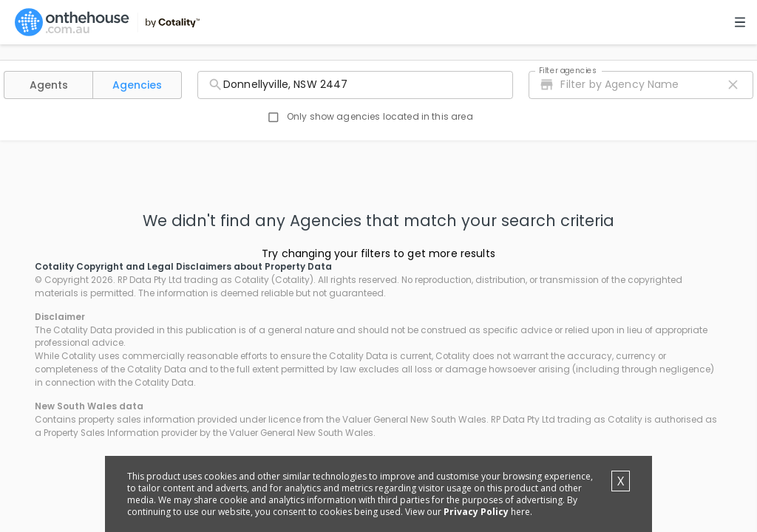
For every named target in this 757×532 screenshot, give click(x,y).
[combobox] (355, 85)
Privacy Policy (476, 512)
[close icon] (733, 85)
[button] (48, 85)
